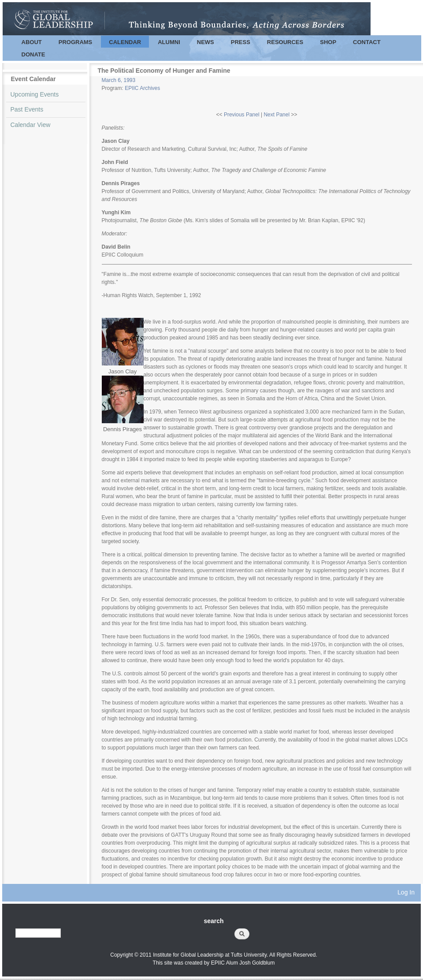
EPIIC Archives (142, 88)
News (206, 42)
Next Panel (276, 115)
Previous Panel (242, 115)
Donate (33, 54)
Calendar (125, 42)
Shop (328, 42)
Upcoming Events (35, 94)
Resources (285, 42)
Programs (76, 42)
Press (241, 42)
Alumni (169, 42)
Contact (367, 42)
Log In (406, 892)
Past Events (27, 109)
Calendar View (31, 125)
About (32, 42)
